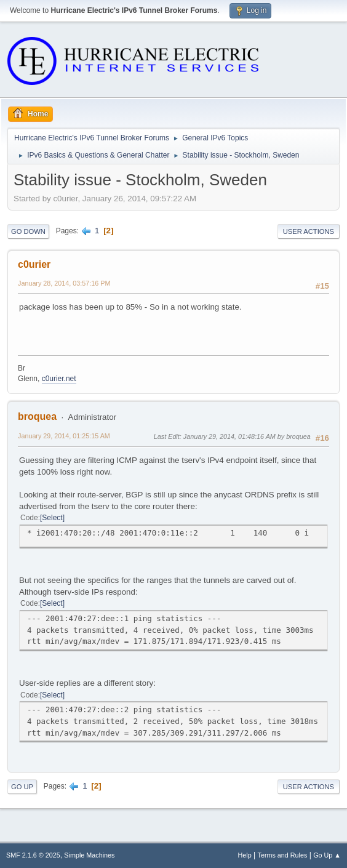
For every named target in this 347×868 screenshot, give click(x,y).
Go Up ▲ (327, 855)
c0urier (34, 264)
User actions (309, 231)
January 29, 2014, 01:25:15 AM (64, 436)
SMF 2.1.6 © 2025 (33, 855)
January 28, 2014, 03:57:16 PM (64, 283)
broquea (37, 416)
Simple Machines (89, 855)
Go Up (22, 787)
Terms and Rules (283, 855)
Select (52, 518)
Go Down (28, 231)
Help (245, 855)
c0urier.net (59, 379)
